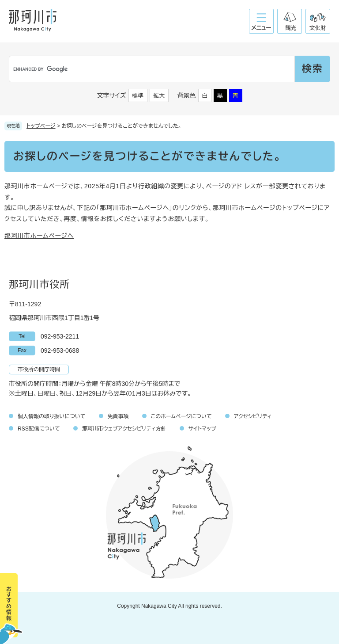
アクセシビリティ (253, 416)
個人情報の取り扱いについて (52, 416)
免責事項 (118, 416)
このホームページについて (181, 416)
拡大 (159, 96)
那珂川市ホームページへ (39, 236)
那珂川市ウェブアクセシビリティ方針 (124, 429)
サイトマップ (202, 429)
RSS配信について (39, 429)
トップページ (41, 126)
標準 (138, 96)
